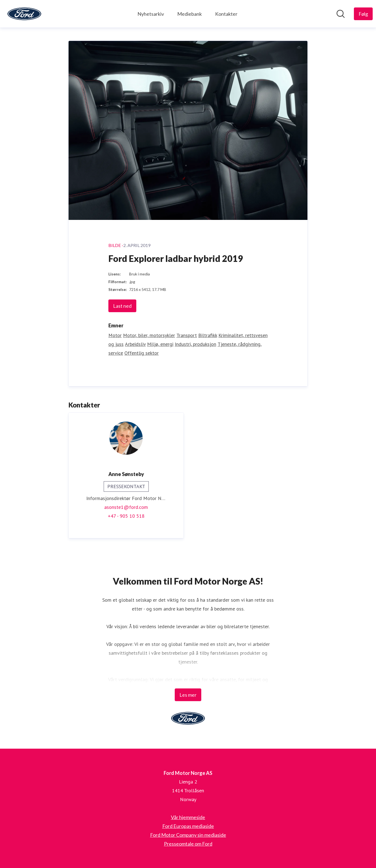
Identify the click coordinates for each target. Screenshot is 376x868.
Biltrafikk (208, 335)
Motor (115, 335)
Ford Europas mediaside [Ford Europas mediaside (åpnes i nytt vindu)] (188, 826)
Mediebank (190, 14)
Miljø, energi (160, 344)
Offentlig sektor (142, 353)
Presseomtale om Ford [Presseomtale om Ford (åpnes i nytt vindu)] (188, 844)
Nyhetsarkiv (151, 14)
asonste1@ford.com (126, 507)
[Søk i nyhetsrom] (341, 14)
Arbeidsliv (135, 344)
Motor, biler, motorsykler (149, 335)
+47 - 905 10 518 (126, 516)
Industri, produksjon (195, 344)
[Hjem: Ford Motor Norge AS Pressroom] (24, 14)
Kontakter (226, 14)
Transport (187, 335)
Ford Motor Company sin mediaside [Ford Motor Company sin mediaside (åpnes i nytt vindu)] (188, 835)
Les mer (188, 695)
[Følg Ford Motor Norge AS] (363, 14)
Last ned (122, 306)
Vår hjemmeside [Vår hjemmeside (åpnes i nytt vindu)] (188, 817)
